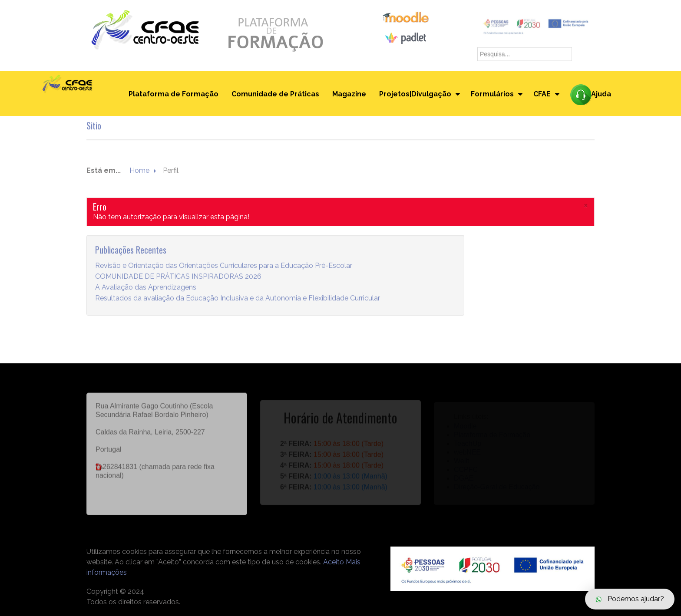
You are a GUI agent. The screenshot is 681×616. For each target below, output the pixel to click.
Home (139, 171)
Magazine (349, 94)
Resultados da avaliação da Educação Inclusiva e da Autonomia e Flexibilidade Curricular (238, 298)
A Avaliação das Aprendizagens (146, 288)
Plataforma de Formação (174, 94)
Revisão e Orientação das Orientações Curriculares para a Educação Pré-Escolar (224, 266)
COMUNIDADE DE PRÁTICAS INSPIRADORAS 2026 (178, 277)
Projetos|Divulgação (415, 94)
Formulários (492, 94)
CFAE (542, 94)
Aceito (334, 562)
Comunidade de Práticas (275, 94)
